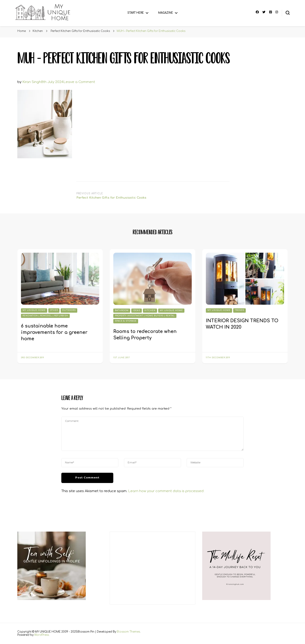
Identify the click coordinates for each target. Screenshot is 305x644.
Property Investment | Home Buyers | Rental (145, 316)
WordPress (41, 635)
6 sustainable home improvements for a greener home (54, 332)
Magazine (166, 13)
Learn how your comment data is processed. (166, 491)
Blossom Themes (128, 632)
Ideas (137, 310)
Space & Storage (126, 321)
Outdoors (69, 310)
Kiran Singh (32, 82)
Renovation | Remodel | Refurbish (45, 316)
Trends (239, 310)
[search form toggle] (288, 13)
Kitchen (38, 31)
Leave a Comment (79, 82)
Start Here (136, 13)
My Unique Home (34, 310)
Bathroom (122, 310)
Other (54, 310)
